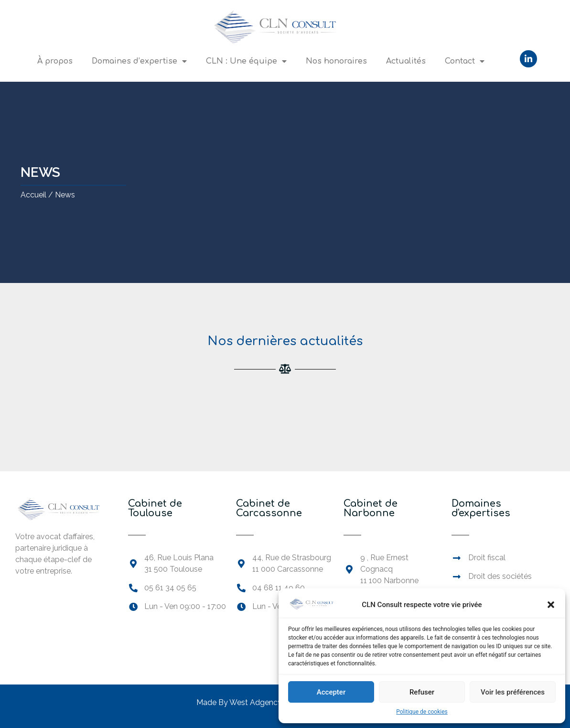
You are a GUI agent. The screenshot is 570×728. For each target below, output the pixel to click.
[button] (551, 605)
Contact (465, 61)
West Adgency (256, 702)
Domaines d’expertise (139, 61)
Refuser (422, 692)
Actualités (406, 61)
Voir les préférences (513, 692)
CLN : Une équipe (246, 61)
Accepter (331, 692)
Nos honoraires (336, 61)
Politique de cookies (422, 712)
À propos (55, 61)
